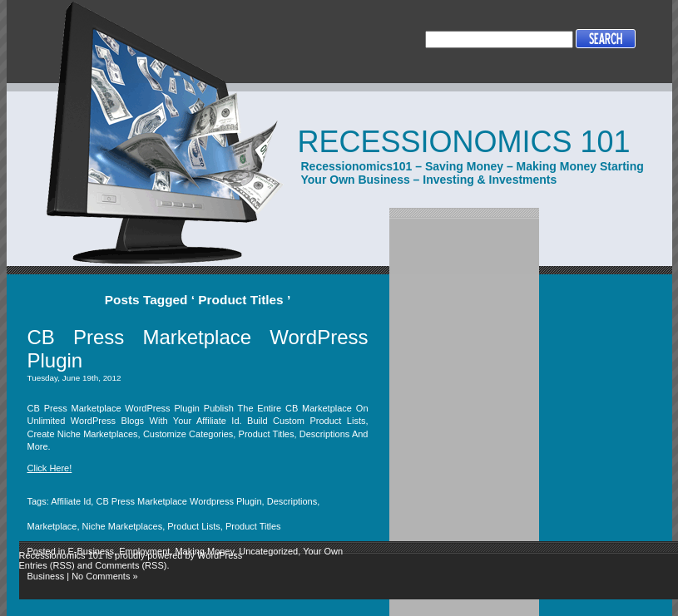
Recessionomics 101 (464, 142)
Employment (144, 551)
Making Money (204, 551)
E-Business (91, 551)
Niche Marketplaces (123, 526)
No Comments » (104, 576)
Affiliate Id (71, 501)
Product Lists (194, 526)
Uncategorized (268, 551)
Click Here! (50, 468)
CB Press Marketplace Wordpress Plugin (178, 501)
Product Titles (253, 526)
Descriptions (292, 501)
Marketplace (52, 526)
